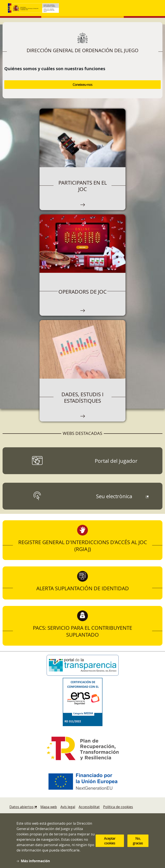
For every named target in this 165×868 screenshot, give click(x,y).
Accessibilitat (89, 807)
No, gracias (138, 841)
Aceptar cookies (110, 841)
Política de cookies (118, 807)
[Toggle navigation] (153, 8)
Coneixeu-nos (82, 85)
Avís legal (68, 807)
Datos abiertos (21, 807)
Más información (35, 861)
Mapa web (49, 807)
